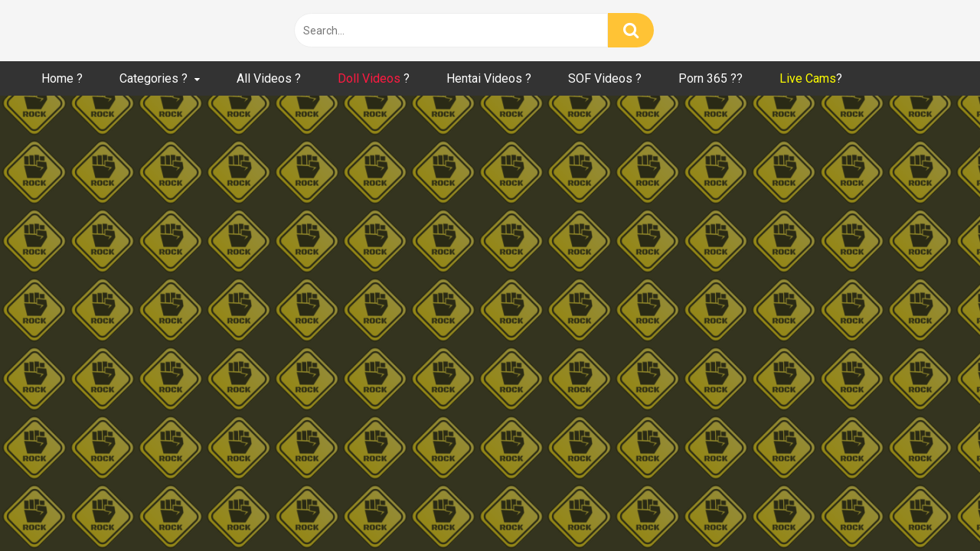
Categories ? (154, 78)
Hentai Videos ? (489, 78)
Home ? (62, 78)
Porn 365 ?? (710, 78)
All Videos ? (269, 78)
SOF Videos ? (605, 78)
